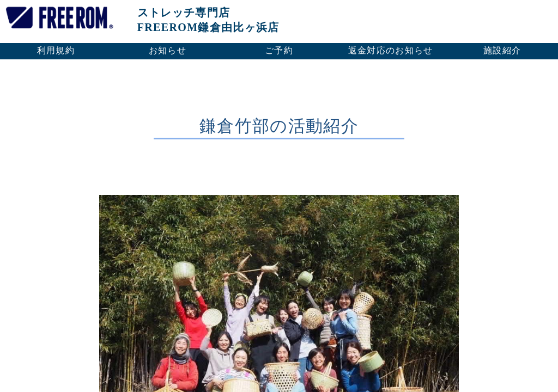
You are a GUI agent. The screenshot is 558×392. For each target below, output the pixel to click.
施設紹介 (502, 50)
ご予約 (279, 50)
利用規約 (56, 50)
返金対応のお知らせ (391, 50)
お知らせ (168, 50)
